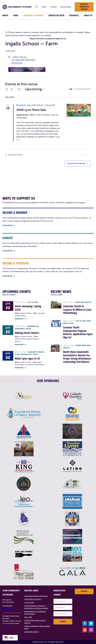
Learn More (9, 226)
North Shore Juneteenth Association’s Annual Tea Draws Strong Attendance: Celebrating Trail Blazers (77, 357)
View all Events (9, 295)
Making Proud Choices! (27, 333)
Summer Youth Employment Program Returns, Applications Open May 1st (78, 333)
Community (32, 352)
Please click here (37, 39)
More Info (20, 319)
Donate (84, 591)
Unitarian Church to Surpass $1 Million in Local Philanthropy (77, 310)
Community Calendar (33, 16)
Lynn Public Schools (33, 599)
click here (6, 626)
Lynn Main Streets (31, 632)
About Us (88, 16)
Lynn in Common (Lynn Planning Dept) (37, 627)
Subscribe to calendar (76, 163)
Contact (53, 7)
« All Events (10, 51)
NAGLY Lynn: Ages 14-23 (27, 359)
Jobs (89, 321)
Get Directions (17, 63)
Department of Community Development (35, 613)
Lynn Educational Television (36, 596)
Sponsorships (66, 7)
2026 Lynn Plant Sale (31, 110)
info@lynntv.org (8, 609)
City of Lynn (33, 302)
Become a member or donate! (84, 7)
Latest (44, 7)
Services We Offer (56, 16)
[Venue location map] (69, 65)
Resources (74, 16)
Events (78, 345)
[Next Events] (12, 89)
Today (19, 89)
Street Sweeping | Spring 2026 (28, 308)
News (16, 16)
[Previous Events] (7, 89)
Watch (5, 16)
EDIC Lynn (28, 617)
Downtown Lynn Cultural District (35, 622)
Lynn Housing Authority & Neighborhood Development (36, 607)
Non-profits (86, 302)
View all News (57, 295)
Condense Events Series (82, 89)
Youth (28, 329)
